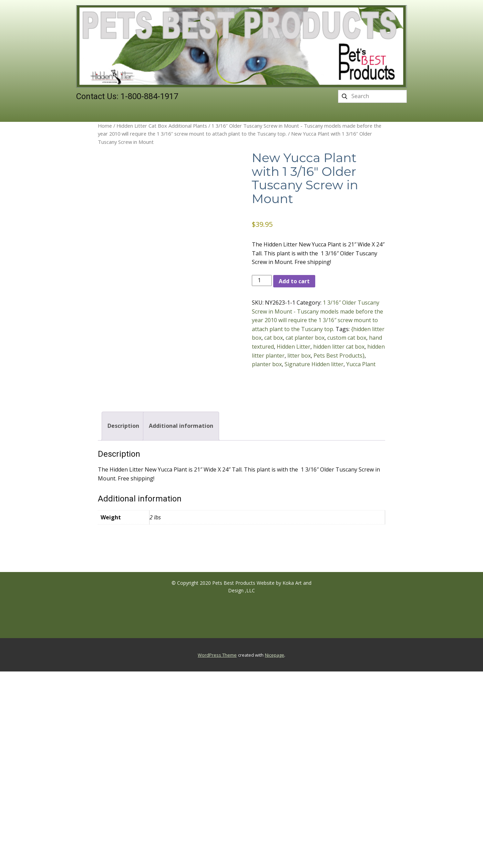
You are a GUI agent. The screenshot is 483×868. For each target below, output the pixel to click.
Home (105, 126)
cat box (274, 338)
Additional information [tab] (181, 426)
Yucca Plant (361, 364)
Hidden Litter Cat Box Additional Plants (162, 126)
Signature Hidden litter (314, 364)
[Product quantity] (262, 280)
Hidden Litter (294, 347)
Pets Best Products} (339, 356)
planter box (267, 364)
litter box (299, 356)
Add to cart (294, 281)
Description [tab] (123, 426)
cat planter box (305, 338)
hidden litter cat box (339, 347)
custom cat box (347, 338)
